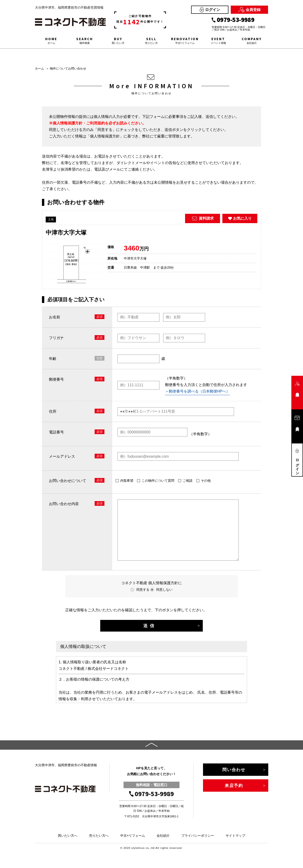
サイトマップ (235, 836)
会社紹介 (163, 836)
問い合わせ (234, 770)
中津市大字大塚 (66, 232)
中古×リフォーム (133, 836)
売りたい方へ (99, 836)
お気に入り (240, 218)
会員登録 (250, 10)
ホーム (40, 69)
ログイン (210, 10)
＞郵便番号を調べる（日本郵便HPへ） (197, 391)
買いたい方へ (68, 836)
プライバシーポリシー (198, 836)
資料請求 (203, 218)
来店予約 (234, 786)
